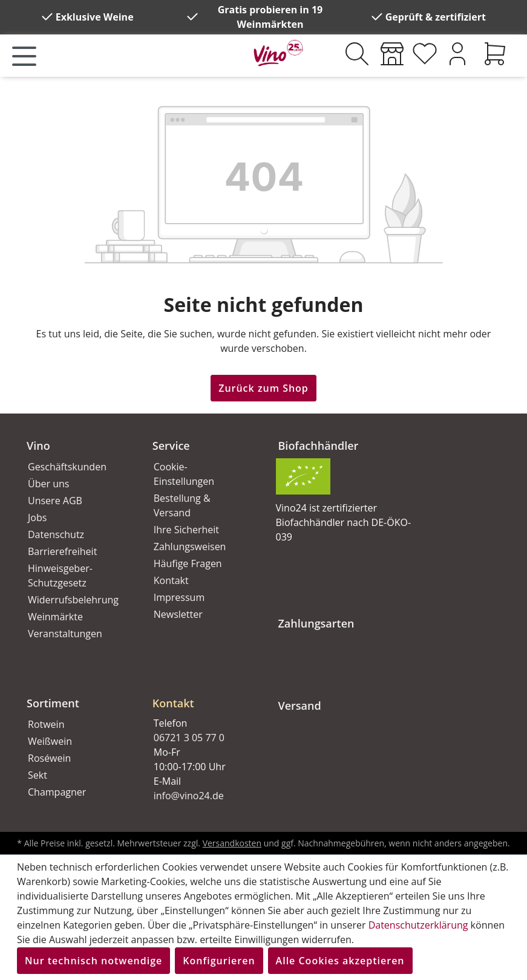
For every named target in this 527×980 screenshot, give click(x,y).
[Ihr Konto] (457, 54)
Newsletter (178, 614)
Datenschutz (56, 534)
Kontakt (171, 580)
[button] (201, 693)
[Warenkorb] (495, 54)
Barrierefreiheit (62, 551)
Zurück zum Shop (263, 388)
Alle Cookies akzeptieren (340, 961)
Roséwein (49, 758)
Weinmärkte (55, 617)
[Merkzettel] (425, 54)
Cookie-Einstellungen (184, 474)
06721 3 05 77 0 (189, 738)
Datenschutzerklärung (418, 925)
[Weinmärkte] (392, 54)
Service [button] (171, 446)
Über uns (48, 484)
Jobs (37, 518)
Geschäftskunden (67, 467)
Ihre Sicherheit (186, 530)
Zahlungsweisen (190, 547)
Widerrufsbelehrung (73, 600)
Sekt (38, 775)
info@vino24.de (189, 796)
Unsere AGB (55, 501)
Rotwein (46, 724)
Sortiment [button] (53, 703)
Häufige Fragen (188, 563)
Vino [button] (38, 446)
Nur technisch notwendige (93, 961)
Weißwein (50, 741)
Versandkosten (232, 843)
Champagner (57, 792)
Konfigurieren (219, 961)
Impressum (179, 597)
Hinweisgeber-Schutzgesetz (60, 576)
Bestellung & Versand (182, 505)
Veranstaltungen (65, 634)
